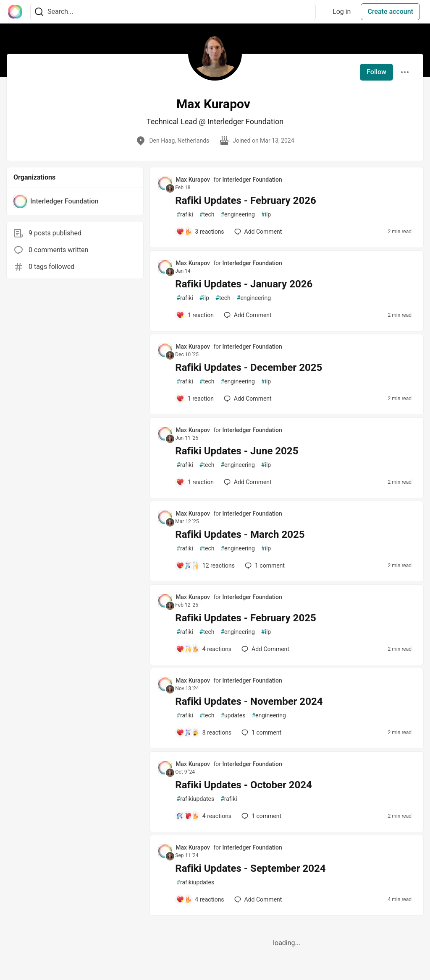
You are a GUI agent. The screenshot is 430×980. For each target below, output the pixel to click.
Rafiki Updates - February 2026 (245, 201)
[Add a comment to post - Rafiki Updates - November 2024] (204, 732)
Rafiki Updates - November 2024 (249, 701)
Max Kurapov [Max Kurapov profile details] (193, 180)
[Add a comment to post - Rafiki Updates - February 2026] (200, 232)
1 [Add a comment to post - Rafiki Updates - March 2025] (264, 566)
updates (233, 715)
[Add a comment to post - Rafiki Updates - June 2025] (195, 482)
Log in (342, 12)
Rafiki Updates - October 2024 (243, 785)
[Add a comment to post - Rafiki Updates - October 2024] (204, 816)
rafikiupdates (195, 799)
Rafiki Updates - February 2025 (245, 618)
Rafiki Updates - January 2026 (244, 284)
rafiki (185, 215)
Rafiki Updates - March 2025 (240, 534)
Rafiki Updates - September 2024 (250, 868)
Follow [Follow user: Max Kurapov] (376, 72)
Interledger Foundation (252, 180)
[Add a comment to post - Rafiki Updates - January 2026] (195, 315)
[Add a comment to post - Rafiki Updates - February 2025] (204, 649)
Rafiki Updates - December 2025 (249, 367)
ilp (266, 215)
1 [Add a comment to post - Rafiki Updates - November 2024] (261, 732)
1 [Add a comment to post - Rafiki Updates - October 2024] (261, 816)
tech (207, 215)
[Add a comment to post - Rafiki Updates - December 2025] (195, 399)
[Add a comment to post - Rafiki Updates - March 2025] (205, 566)
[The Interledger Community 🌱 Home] (15, 12)
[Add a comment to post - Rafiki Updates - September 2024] (200, 899)
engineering (237, 215)
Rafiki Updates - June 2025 (237, 451)
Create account (390, 12)
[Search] (39, 12)
